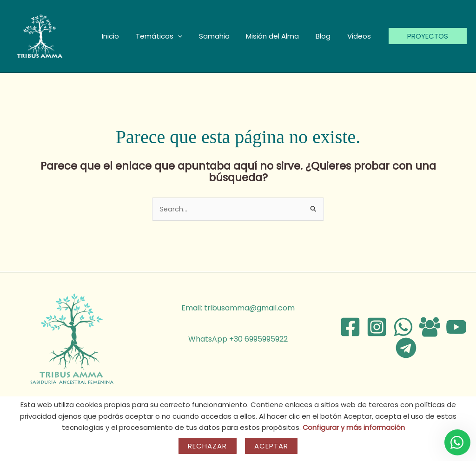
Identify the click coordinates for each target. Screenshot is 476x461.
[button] (190, 36)
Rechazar (208, 446)
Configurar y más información (354, 427)
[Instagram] (377, 327)
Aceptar (271, 446)
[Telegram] (406, 348)
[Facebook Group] (430, 327)
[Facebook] (350, 327)
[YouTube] (456, 327)
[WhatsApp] (403, 327)
